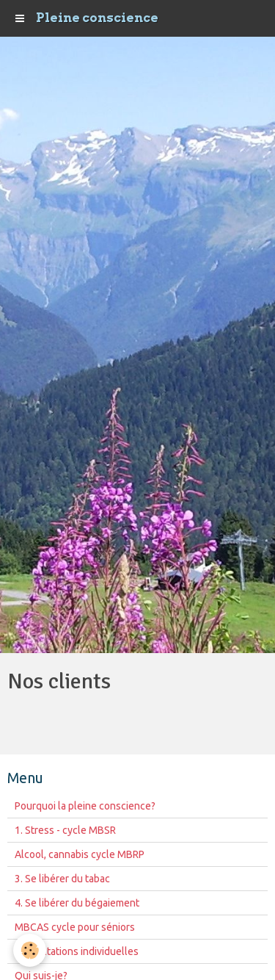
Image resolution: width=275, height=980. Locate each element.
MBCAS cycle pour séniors (75, 927)
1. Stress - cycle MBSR (65, 830)
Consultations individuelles (77, 951)
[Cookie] (30, 950)
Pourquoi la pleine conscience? (85, 806)
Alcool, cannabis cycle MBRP (80, 854)
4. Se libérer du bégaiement (77, 903)
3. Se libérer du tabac (62, 879)
